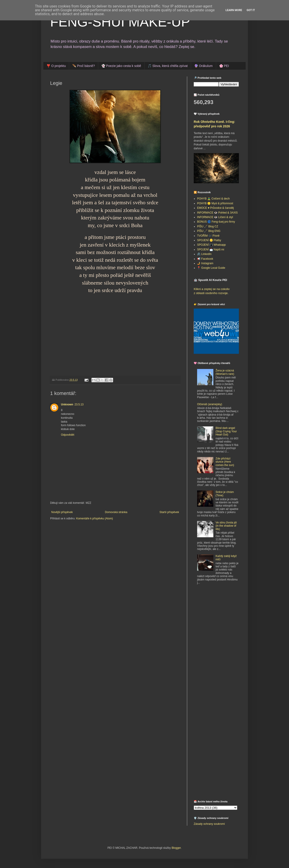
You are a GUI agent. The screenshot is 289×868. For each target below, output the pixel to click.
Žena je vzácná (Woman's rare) (225, 372)
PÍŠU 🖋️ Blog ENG (209, 231)
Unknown (67, 404)
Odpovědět (68, 435)
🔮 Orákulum (203, 66)
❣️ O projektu (56, 66)
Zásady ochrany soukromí (209, 824)
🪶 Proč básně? (84, 66)
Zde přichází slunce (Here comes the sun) (225, 462)
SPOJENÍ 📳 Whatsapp (211, 245)
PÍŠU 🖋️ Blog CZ (208, 226)
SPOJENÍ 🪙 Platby (209, 240)
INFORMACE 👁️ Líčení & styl (215, 217)
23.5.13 (79, 404)
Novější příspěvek (62, 512)
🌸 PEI (224, 66)
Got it (251, 10)
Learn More (234, 10)
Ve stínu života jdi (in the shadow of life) (226, 526)
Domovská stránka (116, 512)
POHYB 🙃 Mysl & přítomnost (215, 203)
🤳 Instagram (205, 263)
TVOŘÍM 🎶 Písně (208, 236)
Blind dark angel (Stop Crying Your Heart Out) (226, 431)
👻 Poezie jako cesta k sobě (121, 66)
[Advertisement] (222, 621)
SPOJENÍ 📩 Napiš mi (211, 250)
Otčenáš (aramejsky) (210, 404)
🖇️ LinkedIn (204, 254)
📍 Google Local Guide (211, 268)
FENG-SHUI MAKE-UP (120, 22)
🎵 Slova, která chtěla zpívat (168, 66)
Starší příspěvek (169, 512)
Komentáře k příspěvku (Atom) (94, 518)
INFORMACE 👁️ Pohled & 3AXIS (217, 213)
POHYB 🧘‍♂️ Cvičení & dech (213, 199)
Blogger (176, 848)
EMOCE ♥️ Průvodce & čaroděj (216, 208)
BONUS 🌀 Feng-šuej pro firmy (216, 222)
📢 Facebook (205, 259)
